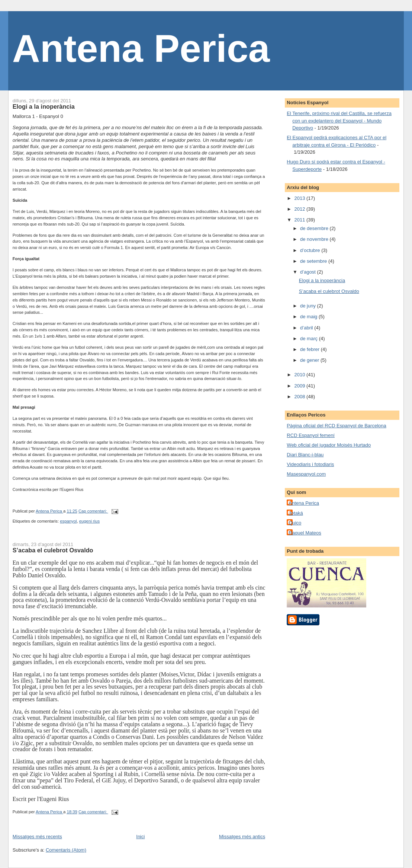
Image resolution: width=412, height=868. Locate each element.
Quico (295, 523)
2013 (300, 198)
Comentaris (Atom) (66, 850)
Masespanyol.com (306, 474)
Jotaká (296, 513)
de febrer (310, 349)
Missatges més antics (242, 837)
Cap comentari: (93, 511)
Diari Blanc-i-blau (305, 455)
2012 (300, 209)
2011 (300, 220)
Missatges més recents (37, 837)
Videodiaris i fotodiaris (310, 464)
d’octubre (311, 250)
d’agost (309, 272)
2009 (300, 386)
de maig (309, 317)
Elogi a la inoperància (44, 106)
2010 (300, 375)
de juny (309, 306)
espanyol (68, 521)
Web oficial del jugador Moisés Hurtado (329, 445)
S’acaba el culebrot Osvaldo (53, 550)
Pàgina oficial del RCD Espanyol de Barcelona (336, 426)
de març (310, 339)
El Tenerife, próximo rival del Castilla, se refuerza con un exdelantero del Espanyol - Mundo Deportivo (339, 121)
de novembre (315, 239)
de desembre (315, 228)
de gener (310, 360)
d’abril (307, 328)
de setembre (314, 261)
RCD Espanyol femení (311, 435)
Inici (140, 837)
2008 (300, 397)
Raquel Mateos (305, 533)
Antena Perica (141, 48)
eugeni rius (89, 521)
